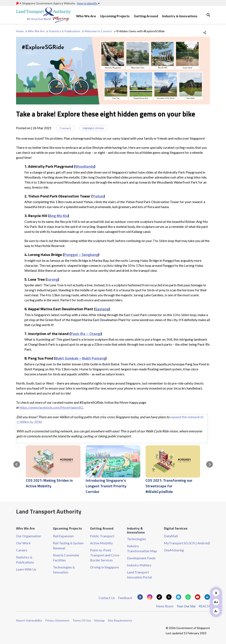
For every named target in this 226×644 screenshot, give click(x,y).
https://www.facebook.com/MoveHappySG (51, 407)
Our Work (23, 543)
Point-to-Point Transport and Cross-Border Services (105, 555)
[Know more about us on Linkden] (207, 597)
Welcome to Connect (98, 31)
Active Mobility (101, 543)
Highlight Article (93, 128)
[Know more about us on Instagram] (150, 597)
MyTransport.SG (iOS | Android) (187, 543)
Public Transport (102, 536)
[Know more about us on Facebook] (140, 597)
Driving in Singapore (104, 567)
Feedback (125, 598)
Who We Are (86, 16)
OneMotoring (174, 550)
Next (210, 464)
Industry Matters (139, 565)
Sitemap (99, 620)
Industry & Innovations (180, 16)
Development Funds (141, 558)
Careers (22, 550)
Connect (65, 128)
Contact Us (107, 598)
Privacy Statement (57, 620)
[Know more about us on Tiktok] (159, 597)
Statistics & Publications (65, 31)
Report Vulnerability (29, 620)
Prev (17, 464)
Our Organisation (29, 536)
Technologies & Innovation (64, 570)
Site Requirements (120, 620)
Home (20, 31)
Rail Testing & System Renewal (68, 545)
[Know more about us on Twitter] (169, 597)
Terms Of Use (82, 620)
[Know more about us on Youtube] (198, 597)
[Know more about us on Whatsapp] (188, 597)
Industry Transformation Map (142, 548)
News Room (165, 606)
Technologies (136, 539)
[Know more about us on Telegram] (178, 597)
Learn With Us (26, 569)
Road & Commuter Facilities (66, 558)
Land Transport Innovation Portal (139, 575)
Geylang (102, 309)
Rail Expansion (63, 536)
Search (208, 15)
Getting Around (146, 16)
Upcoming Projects (115, 16)
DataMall (171, 536)
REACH (204, 606)
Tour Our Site (186, 606)
